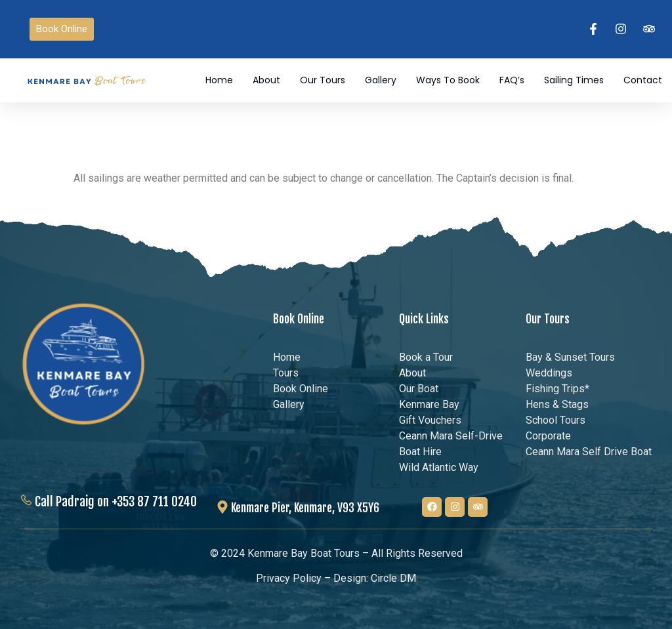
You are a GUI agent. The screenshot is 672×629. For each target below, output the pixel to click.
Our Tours (323, 81)
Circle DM (393, 579)
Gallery (381, 81)
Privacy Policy (289, 579)
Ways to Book (448, 81)
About (266, 81)
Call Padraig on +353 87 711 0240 (116, 501)
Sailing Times (574, 81)
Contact (643, 81)
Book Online (299, 319)
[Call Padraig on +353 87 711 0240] (26, 500)
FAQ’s (512, 81)
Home (219, 81)
